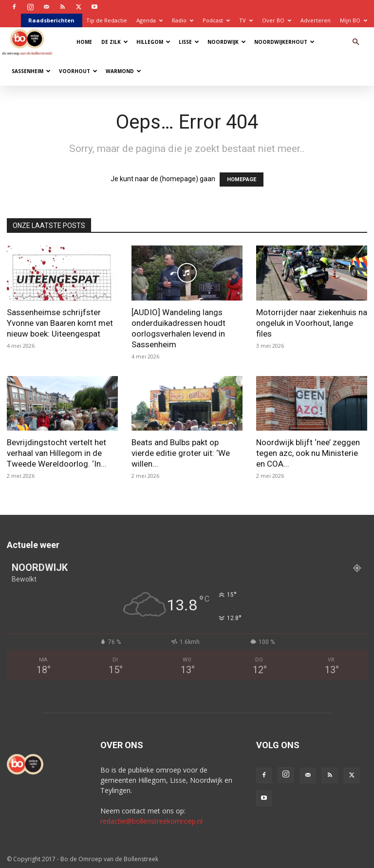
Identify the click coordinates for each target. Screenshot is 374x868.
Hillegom (153, 42)
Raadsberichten (51, 20)
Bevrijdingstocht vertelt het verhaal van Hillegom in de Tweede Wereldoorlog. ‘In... (57, 453)
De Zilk (115, 42)
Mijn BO (354, 20)
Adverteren (316, 20)
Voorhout (78, 71)
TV (246, 20)
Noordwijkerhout (284, 42)
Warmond (123, 71)
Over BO (277, 20)
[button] (355, 42)
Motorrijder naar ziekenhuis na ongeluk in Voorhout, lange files (312, 323)
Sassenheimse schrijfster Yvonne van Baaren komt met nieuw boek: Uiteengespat (60, 323)
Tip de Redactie (107, 20)
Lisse (189, 42)
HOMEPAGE (242, 179)
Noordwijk (227, 42)
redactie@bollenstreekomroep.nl (151, 821)
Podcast (216, 20)
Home (84, 42)
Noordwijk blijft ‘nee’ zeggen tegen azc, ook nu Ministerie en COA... (308, 453)
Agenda (150, 20)
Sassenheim (31, 71)
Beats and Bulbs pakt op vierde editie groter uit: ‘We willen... (181, 453)
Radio (183, 20)
